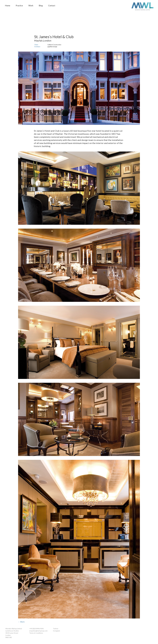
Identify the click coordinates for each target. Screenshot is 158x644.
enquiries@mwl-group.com (38, 631)
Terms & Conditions (36, 633)
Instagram (57, 631)
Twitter (56, 629)
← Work (21, 622)
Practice (19, 5)
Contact (52, 5)
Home (8, 5)
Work (31, 5)
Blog (41, 5)
